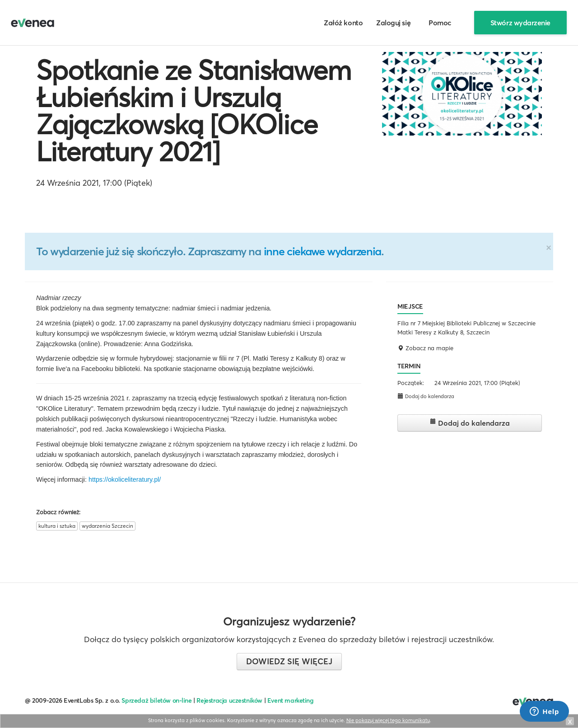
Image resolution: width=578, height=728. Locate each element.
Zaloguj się (393, 23)
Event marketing (291, 700)
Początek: (411, 383)
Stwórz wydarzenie (520, 23)
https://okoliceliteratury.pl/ (125, 479)
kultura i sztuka (57, 526)
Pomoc (440, 23)
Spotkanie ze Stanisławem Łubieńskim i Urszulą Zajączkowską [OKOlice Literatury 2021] (193, 111)
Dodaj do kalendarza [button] (426, 396)
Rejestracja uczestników (229, 700)
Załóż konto (343, 23)
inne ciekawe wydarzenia (322, 251)
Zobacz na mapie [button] (425, 348)
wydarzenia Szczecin (107, 526)
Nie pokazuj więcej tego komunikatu (388, 720)
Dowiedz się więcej (289, 661)
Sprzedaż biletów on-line (156, 700)
